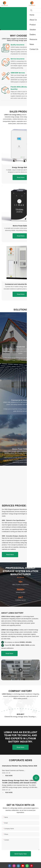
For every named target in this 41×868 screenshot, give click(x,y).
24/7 (21, 602)
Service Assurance (17, 60)
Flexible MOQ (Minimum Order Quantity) (22, 91)
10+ (20, 586)
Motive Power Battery (21, 230)
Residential (20, 351)
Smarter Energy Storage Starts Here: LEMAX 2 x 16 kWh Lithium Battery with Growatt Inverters (20, 786)
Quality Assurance (17, 45)
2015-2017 (20, 719)
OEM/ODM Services (18, 75)
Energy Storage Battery (21, 172)
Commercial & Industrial (21, 405)
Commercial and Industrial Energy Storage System (21, 289)
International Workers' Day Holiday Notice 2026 (20, 771)
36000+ (20, 594)
